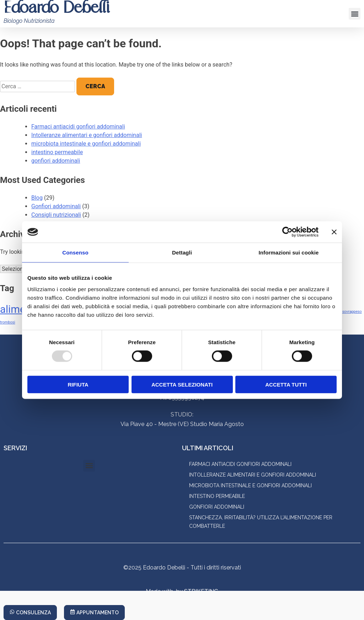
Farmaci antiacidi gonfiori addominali (78, 127)
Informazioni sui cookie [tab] (289, 253)
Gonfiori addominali (56, 206)
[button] (355, 14)
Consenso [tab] (75, 253)
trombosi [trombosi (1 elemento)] (8, 322)
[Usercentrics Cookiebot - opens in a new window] (287, 232)
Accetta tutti (286, 384)
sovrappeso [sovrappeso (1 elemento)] (352, 312)
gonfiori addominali (56, 161)
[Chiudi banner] (334, 232)
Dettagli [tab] (182, 253)
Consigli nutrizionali (56, 215)
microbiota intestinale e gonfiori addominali (86, 144)
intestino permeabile (57, 152)
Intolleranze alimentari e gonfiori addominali (87, 135)
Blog (37, 198)
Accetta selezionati (182, 384)
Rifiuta (78, 384)
